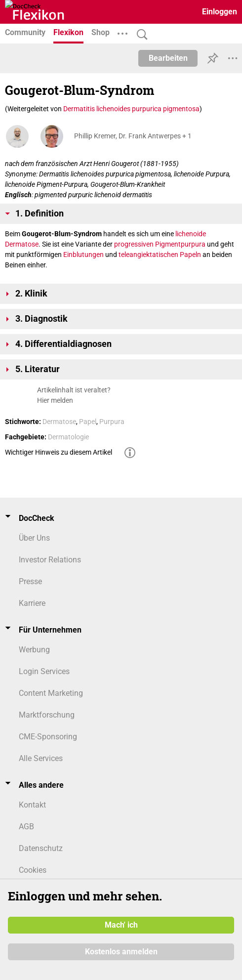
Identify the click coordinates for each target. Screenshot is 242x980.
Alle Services (41, 758)
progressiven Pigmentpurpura (160, 244)
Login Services (44, 671)
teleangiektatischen (148, 255)
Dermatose (22, 244)
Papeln (190, 255)
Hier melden (55, 400)
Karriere (32, 603)
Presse (30, 581)
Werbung (34, 650)
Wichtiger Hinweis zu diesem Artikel (59, 452)
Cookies (33, 870)
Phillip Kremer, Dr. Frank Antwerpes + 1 (133, 136)
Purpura (112, 422)
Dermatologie (68, 437)
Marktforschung (47, 715)
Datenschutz (41, 848)
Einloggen (220, 12)
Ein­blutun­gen (83, 255)
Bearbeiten (168, 58)
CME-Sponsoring (48, 737)
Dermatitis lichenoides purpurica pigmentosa (131, 109)
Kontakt (32, 805)
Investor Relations (50, 560)
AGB (26, 827)
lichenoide (191, 234)
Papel (88, 422)
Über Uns (34, 538)
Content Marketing (51, 693)
